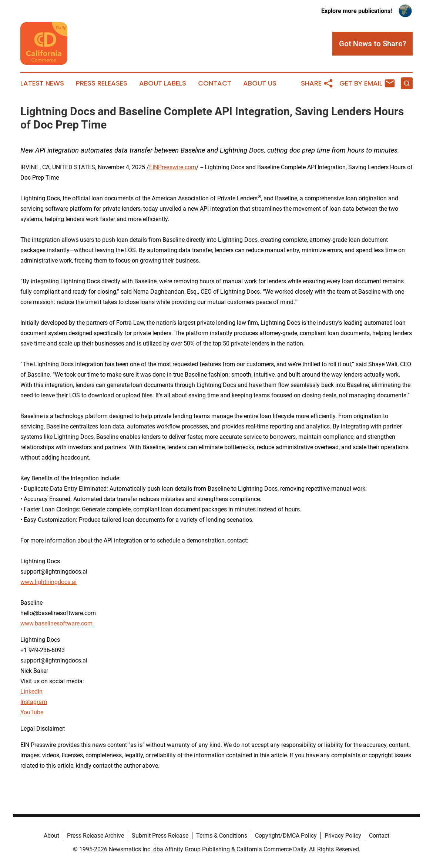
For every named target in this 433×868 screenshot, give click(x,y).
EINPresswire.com (173, 167)
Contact (215, 83)
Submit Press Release (160, 836)
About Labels (163, 83)
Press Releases (102, 83)
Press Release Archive (95, 836)
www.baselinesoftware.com (56, 623)
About (51, 836)
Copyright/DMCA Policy (286, 836)
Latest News (42, 83)
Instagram (34, 702)
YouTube (32, 712)
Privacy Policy (343, 836)
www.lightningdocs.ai (48, 582)
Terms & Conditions (222, 836)
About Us (260, 83)
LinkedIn (31, 692)
